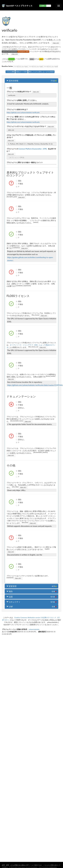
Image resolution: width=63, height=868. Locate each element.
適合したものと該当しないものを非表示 (41, 72)
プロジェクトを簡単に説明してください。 (22, 100)
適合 (17, 181)
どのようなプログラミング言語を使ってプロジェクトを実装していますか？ (31, 136)
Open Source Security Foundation (28, 867)
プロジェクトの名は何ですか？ (31, 150)
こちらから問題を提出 (50, 865)
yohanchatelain (34, 629)
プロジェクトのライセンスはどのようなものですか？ (26, 126)
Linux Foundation (44, 867)
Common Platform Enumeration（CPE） (33, 149)
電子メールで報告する (33, 865)
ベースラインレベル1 (21, 66)
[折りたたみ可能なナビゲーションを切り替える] (59, 6)
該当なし (17, 408)
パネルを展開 (10, 72)
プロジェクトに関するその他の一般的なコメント (25, 162)
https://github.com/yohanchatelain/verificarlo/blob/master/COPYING (35, 385)
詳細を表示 (56, 43)
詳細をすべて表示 (22, 72)
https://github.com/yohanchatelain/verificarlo (23, 112)
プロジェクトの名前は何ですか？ (19, 92)
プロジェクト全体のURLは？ (17, 109)
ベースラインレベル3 (51, 66)
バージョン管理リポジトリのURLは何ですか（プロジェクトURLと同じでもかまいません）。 (31, 118)
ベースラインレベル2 (36, 66)
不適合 (17, 184)
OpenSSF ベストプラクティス (19, 6)
